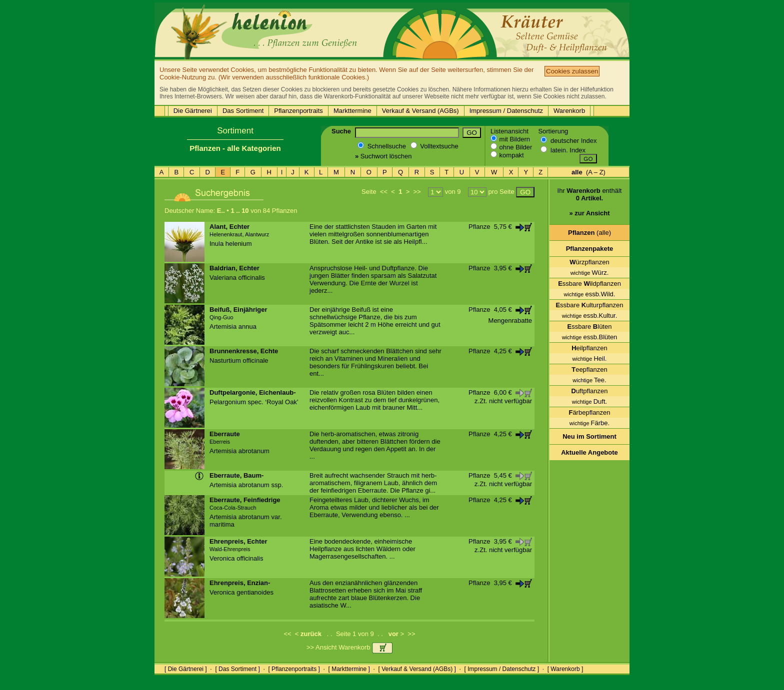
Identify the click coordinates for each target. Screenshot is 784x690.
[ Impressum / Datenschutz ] (502, 669)
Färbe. (589, 423)
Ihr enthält (590, 206)
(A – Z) (588, 172)
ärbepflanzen (589, 412)
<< (384, 192)
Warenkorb (569, 111)
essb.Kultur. (590, 316)
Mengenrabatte (510, 321)
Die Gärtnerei (193, 111)
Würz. (590, 273)
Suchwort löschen (383, 156)
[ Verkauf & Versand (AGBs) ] (417, 669)
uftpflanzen (590, 391)
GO (472, 133)
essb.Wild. (590, 294)
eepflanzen (589, 369)
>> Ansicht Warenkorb (349, 647)
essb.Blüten (590, 337)
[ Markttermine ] (349, 669)
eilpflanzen (589, 348)
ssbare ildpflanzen (589, 284)
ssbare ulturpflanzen (589, 305)
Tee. (589, 380)
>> (417, 192)
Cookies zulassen (572, 71)
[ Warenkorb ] (565, 669)
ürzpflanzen (589, 262)
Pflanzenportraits (298, 111)
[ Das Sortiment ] (237, 669)
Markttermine (352, 111)
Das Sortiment (243, 111)
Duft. (589, 401)
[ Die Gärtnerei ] (186, 669)
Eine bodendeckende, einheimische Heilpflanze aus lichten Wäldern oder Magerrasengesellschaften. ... (362, 549)
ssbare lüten (590, 327)
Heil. (590, 358)
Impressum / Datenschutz (506, 111)
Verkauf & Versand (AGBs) (420, 111)
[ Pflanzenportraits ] (294, 669)
